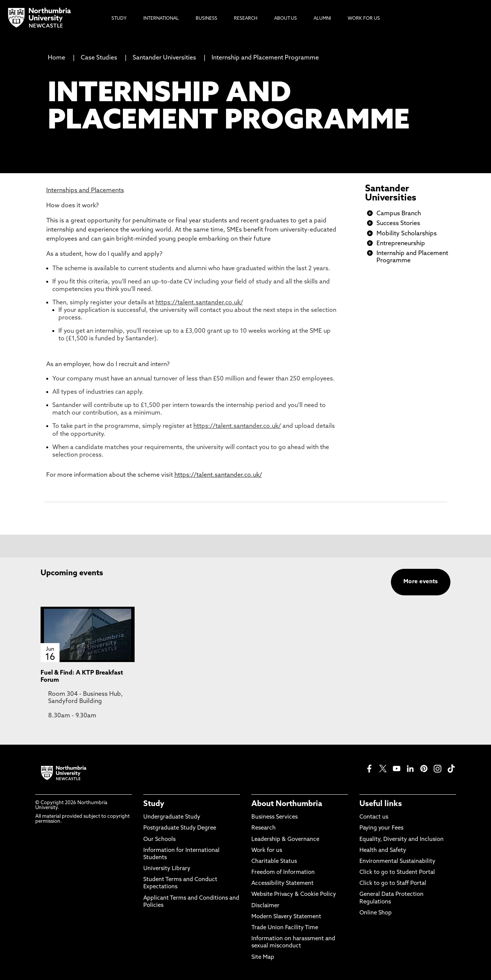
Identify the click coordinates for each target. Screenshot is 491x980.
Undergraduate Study (172, 817)
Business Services (275, 817)
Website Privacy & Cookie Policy (294, 895)
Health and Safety (383, 851)
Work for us (267, 851)
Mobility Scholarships (407, 234)
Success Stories (398, 224)
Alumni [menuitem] (322, 19)
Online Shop (376, 913)
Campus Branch (399, 214)
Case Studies (99, 58)
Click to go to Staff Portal (393, 884)
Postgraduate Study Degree (180, 828)
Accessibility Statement (282, 884)
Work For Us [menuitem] (364, 19)
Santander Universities (164, 58)
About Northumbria (287, 804)
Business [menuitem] (206, 19)
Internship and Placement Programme (265, 58)
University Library (167, 869)
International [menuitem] (161, 19)
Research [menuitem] (246, 19)
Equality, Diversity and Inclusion (402, 840)
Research (264, 828)
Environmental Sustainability (397, 862)
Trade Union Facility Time (285, 928)
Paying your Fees (381, 828)
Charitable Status (274, 862)
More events (421, 582)
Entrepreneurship (401, 244)
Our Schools (159, 840)
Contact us (374, 817)
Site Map (263, 957)
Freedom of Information (283, 873)
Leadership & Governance (285, 840)
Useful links (381, 804)
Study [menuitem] (119, 19)
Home (56, 58)
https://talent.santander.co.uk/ (199, 303)
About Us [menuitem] (286, 19)
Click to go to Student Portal (397, 873)
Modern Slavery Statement (286, 917)
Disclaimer (265, 906)
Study (154, 804)
